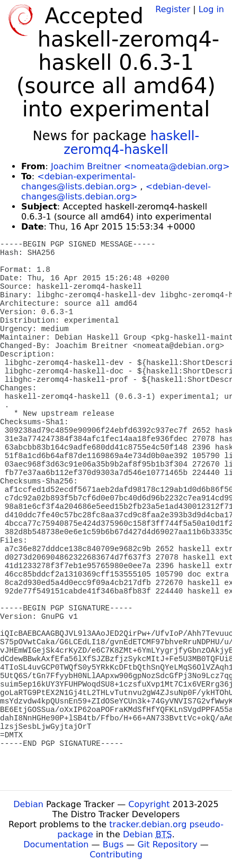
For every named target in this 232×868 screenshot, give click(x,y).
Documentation (56, 844)
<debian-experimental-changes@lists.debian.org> (79, 181)
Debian (28, 804)
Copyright (149, 804)
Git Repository (167, 844)
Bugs (113, 844)
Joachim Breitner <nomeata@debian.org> (140, 166)
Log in (211, 9)
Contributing (116, 855)
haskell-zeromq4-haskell (131, 143)
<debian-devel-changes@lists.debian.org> (116, 191)
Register (173, 9)
